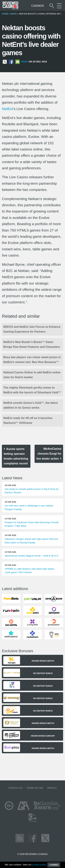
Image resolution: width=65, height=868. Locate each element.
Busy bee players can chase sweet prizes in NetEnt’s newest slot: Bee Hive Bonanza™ (32, 360)
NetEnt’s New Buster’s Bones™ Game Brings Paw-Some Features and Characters (32, 344)
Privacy (52, 788)
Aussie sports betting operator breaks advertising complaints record (16, 456)
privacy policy (39, 865)
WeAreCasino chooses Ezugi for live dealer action (49, 454)
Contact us (15, 788)
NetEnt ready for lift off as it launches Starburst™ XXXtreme (28, 420)
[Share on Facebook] (11, 62)
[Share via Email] (18, 62)
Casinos (38, 6)
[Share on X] (5, 62)
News (14, 14)
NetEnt (7, 109)
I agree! (54, 865)
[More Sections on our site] (59, 6)
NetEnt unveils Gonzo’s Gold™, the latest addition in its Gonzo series (30, 405)
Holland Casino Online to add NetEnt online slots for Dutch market (32, 375)
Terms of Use (35, 788)
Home (5, 14)
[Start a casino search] (52, 6)
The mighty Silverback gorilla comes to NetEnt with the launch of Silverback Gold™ (32, 390)
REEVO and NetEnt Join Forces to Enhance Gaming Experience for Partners (32, 329)
